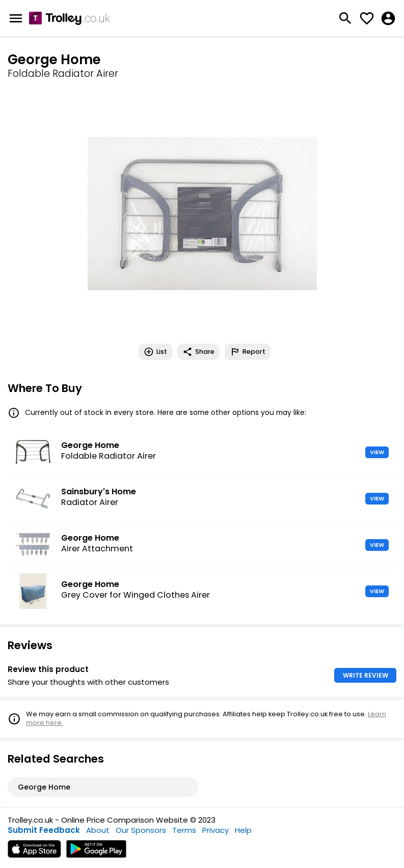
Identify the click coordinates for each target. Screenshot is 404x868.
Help (243, 830)
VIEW (377, 452)
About (98, 830)
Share (198, 352)
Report (248, 352)
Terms (184, 830)
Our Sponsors (141, 830)
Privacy (216, 830)
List (155, 352)
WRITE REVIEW (366, 675)
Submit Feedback (44, 830)
